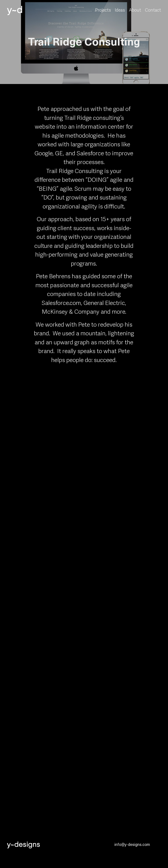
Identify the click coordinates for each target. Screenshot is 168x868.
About (135, 10)
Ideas (120, 10)
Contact (153, 10)
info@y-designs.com (132, 844)
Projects (103, 10)
